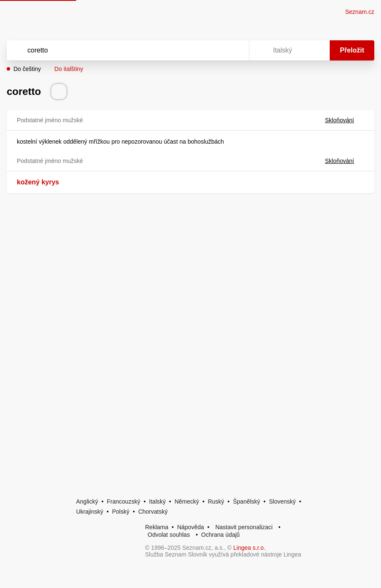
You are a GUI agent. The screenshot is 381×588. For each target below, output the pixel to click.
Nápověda (190, 527)
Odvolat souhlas (169, 535)
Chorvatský (153, 512)
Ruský (216, 501)
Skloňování (345, 120)
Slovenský (282, 501)
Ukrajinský (90, 512)
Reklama (157, 527)
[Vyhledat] (117, 50)
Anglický (87, 501)
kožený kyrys (38, 182)
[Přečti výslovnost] (59, 92)
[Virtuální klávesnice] (235, 50)
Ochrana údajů (220, 535)
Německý (187, 501)
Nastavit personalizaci (244, 527)
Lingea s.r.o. (249, 548)
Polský (120, 512)
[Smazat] (216, 50)
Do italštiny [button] (69, 69)
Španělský (247, 501)
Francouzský (123, 501)
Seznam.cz (360, 12)
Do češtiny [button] (27, 69)
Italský (157, 501)
